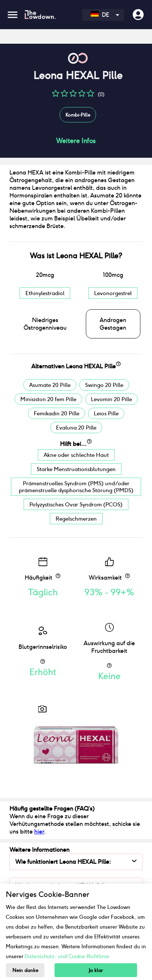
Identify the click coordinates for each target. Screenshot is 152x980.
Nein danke (25, 970)
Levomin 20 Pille (111, 399)
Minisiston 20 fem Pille (48, 399)
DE (100, 15)
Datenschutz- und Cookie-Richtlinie (67, 956)
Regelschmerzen (76, 519)
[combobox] (103, 15)
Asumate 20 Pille (50, 385)
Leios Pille (106, 413)
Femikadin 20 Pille (57, 413)
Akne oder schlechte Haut (76, 455)
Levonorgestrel (113, 293)
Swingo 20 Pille (104, 385)
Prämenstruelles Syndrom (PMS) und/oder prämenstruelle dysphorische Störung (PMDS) (76, 487)
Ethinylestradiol (45, 293)
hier (39, 832)
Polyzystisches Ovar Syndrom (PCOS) (76, 504)
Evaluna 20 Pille (76, 428)
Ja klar (96, 970)
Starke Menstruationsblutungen (76, 469)
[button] (56, 96)
